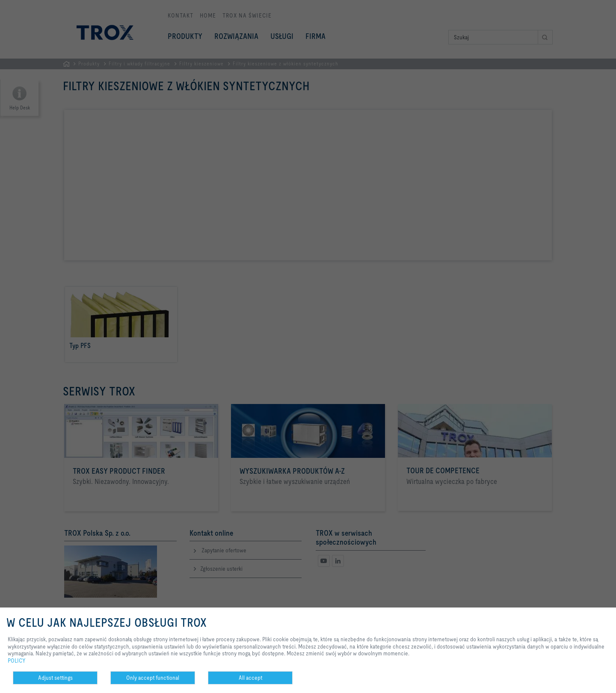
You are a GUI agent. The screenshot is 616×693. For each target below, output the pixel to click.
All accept (250, 678)
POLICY (17, 661)
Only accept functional (153, 678)
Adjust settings (55, 678)
